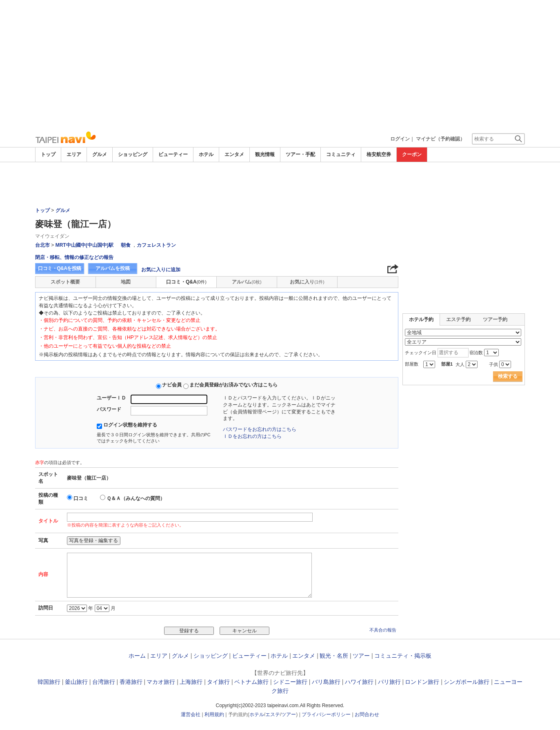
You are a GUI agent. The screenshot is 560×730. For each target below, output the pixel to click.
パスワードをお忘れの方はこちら (260, 429)
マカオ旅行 (161, 682)
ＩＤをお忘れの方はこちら (252, 436)
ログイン (400, 139)
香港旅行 (131, 682)
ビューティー (173, 154)
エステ (273, 714)
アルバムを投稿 (113, 268)
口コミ (81, 498)
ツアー (361, 656)
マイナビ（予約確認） (440, 139)
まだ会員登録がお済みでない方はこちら (233, 385)
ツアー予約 (495, 319)
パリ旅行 (389, 682)
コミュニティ (341, 154)
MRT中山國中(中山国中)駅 (84, 245)
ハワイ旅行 (359, 682)
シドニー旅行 (290, 682)
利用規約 (214, 714)
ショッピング (133, 154)
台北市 (42, 245)
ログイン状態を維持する (130, 425)
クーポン (412, 154)
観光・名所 (334, 656)
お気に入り (307, 282)
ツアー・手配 (300, 154)
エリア (74, 154)
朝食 (126, 245)
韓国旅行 (49, 682)
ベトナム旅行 (251, 682)
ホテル (206, 154)
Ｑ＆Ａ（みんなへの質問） (136, 498)
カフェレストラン (156, 245)
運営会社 (191, 714)
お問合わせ (367, 714)
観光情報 (265, 154)
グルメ (100, 154)
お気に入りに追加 (161, 270)
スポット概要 (65, 282)
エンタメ (234, 154)
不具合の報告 (383, 630)
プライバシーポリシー (326, 714)
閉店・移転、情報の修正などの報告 (74, 257)
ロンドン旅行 (422, 682)
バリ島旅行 (326, 682)
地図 (126, 282)
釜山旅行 (76, 682)
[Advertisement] (280, 65)
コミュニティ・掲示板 (403, 656)
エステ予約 (458, 319)
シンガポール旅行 (467, 682)
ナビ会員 (172, 385)
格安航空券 (379, 154)
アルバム (247, 282)
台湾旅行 (104, 682)
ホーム (137, 656)
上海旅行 (191, 682)
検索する (508, 376)
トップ (48, 154)
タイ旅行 (218, 682)
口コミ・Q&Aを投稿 (60, 268)
